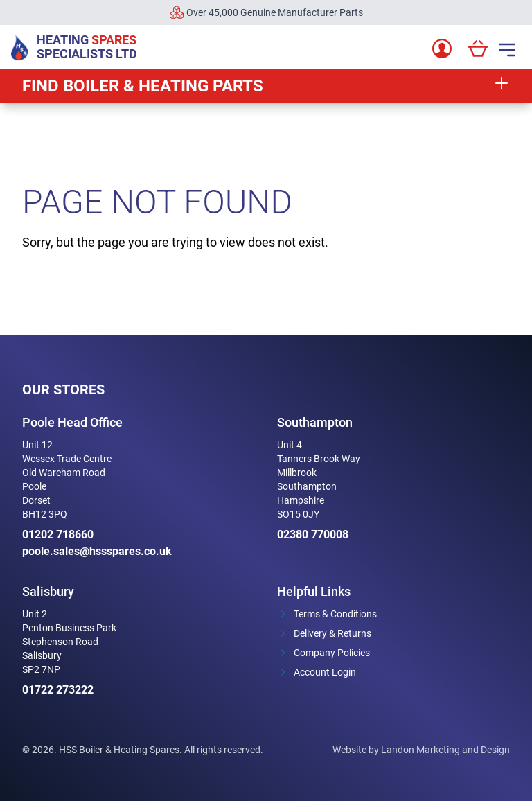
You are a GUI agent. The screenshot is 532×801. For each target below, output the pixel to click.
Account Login (325, 672)
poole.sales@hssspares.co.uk (97, 551)
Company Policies (332, 653)
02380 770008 (313, 535)
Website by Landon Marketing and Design (421, 750)
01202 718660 (58, 535)
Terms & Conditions (335, 614)
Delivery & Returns (332, 633)
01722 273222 (58, 690)
